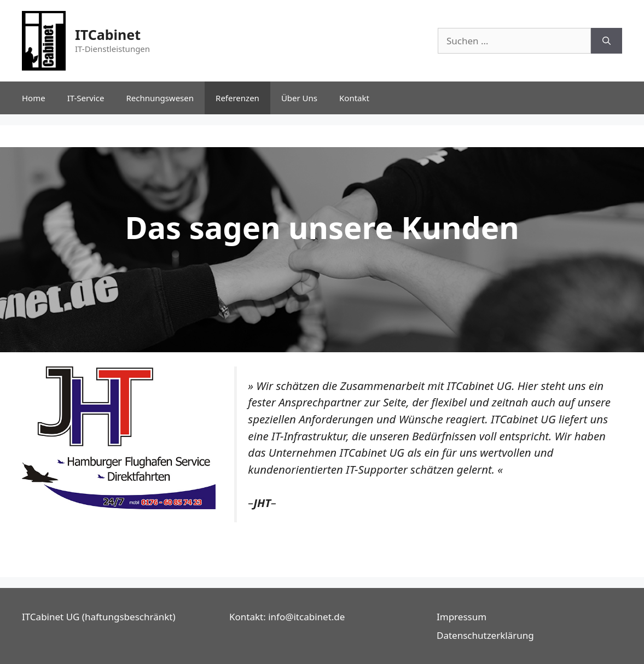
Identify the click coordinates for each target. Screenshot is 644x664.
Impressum (462, 617)
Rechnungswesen (160, 98)
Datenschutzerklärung (485, 635)
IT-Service (86, 98)
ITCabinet (108, 34)
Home (34, 98)
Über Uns (299, 98)
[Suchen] (607, 41)
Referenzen (237, 98)
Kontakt (354, 98)
